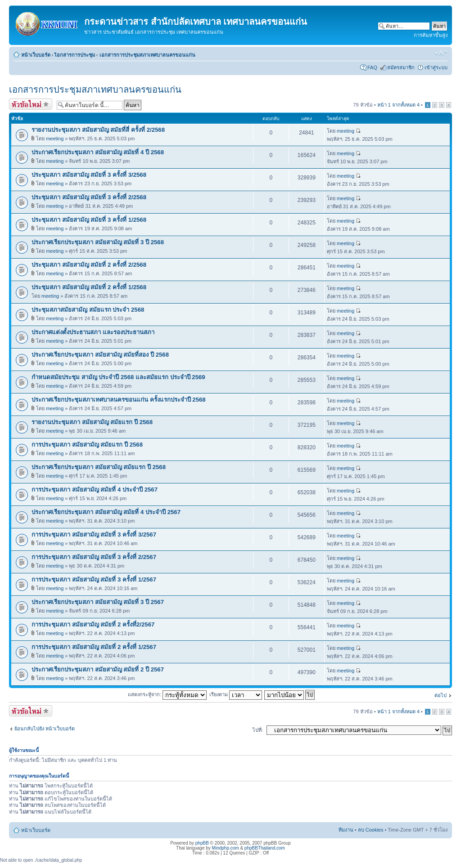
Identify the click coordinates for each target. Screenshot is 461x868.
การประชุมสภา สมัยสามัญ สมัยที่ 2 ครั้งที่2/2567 (93, 624)
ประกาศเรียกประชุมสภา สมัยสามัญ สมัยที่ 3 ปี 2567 (98, 602)
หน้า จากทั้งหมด (398, 105)
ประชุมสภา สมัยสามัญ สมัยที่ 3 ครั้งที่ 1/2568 (89, 220)
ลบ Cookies (371, 830)
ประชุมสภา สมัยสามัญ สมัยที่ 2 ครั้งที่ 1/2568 (89, 287)
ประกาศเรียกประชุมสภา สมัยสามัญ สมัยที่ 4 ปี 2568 (98, 152)
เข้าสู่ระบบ (436, 67)
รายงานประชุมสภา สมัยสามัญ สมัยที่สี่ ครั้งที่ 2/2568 (98, 130)
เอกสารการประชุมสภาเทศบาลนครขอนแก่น (147, 55)
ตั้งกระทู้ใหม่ (31, 104)
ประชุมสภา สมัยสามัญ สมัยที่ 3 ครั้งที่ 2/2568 (89, 197)
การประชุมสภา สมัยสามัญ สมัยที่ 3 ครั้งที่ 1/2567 (94, 579)
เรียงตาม (236, 694)
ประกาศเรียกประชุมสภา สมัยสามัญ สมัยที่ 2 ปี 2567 (98, 669)
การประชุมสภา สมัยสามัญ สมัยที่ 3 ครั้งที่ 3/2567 (94, 535)
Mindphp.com (226, 848)
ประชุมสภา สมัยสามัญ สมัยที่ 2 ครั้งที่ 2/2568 (89, 265)
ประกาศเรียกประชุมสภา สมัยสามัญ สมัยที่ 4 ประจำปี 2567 (106, 512)
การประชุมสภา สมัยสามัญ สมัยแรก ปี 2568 (87, 445)
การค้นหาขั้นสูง (431, 35)
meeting (55, 139)
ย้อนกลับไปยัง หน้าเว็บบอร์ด (45, 729)
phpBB (202, 843)
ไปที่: (258, 730)
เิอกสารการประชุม (75, 55)
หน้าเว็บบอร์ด (36, 55)
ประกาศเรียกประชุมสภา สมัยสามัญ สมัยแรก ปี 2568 (99, 467)
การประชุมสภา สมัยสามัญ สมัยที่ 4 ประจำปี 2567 (95, 490)
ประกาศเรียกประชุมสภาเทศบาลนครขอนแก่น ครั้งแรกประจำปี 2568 (119, 400)
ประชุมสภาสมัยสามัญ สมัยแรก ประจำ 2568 (88, 310)
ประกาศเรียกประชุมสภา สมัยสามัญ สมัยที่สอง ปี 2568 (100, 355)
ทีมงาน (346, 830)
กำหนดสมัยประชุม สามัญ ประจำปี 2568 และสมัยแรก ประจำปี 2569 (118, 377)
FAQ (372, 67)
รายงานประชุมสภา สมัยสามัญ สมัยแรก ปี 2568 (92, 422)
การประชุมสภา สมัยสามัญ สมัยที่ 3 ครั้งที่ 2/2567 (94, 557)
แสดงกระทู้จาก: (167, 694)
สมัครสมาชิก (401, 67)
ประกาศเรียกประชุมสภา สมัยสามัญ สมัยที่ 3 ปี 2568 (98, 242)
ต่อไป (441, 695)
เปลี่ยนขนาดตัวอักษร (441, 53)
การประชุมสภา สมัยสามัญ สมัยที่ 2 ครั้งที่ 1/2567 (94, 647)
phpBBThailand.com (265, 848)
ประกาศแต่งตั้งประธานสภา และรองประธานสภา (93, 332)
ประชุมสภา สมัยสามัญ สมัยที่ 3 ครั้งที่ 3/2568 (89, 175)
